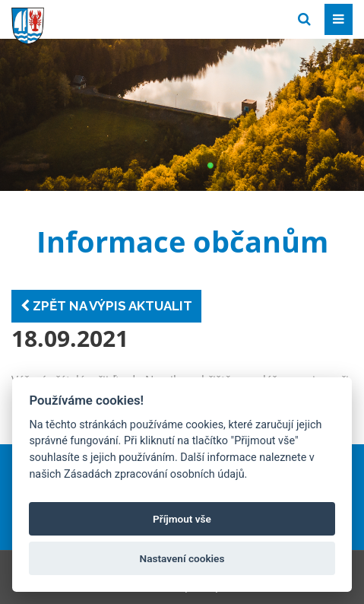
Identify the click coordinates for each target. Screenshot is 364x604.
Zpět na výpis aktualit (106, 306)
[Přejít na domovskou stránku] (125, 18)
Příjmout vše (182, 519)
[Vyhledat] (304, 19)
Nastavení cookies (182, 558)
